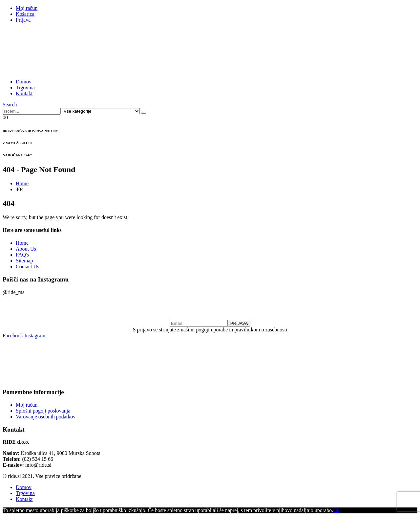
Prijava (23, 20)
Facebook (13, 336)
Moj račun (27, 8)
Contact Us (28, 267)
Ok (336, 510)
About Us (26, 249)
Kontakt (24, 93)
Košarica (25, 14)
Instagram (35, 336)
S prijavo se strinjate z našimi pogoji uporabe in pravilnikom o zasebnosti (210, 330)
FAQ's (22, 255)
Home (22, 243)
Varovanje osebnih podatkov (46, 417)
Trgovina (25, 88)
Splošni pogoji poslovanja (43, 411)
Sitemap (24, 261)
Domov (24, 82)
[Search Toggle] (10, 105)
